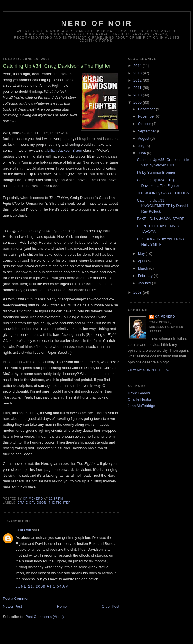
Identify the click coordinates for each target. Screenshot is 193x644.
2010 (138, 95)
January (145, 283)
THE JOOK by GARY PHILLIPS (163, 193)
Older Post (111, 606)
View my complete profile (152, 370)
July (142, 146)
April (142, 261)
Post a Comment (17, 599)
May (142, 254)
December (147, 109)
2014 (138, 66)
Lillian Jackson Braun (65, 150)
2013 (138, 73)
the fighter (60, 503)
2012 (138, 80)
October (145, 124)
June (142, 153)
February (146, 276)
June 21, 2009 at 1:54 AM (42, 586)
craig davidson (32, 503)
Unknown (23, 530)
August (144, 138)
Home (62, 606)
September (147, 131)
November (147, 116)
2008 (138, 292)
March (144, 268)
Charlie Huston (140, 399)
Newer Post (12, 606)
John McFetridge (141, 406)
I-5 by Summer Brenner (156, 172)
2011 (138, 88)
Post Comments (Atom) (45, 617)
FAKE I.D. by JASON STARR (161, 219)
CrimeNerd (165, 317)
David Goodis (139, 393)
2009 (138, 102)
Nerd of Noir (97, 23)
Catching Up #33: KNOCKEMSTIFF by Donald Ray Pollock (162, 206)
